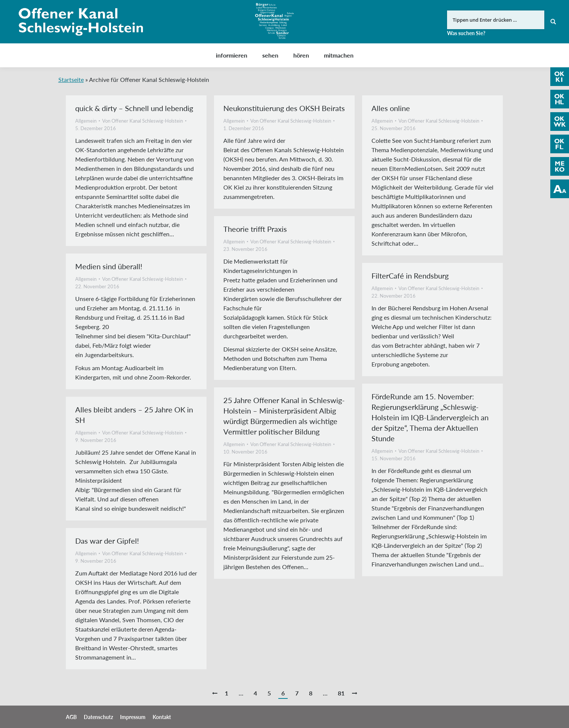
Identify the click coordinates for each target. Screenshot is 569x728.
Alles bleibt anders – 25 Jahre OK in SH (134, 415)
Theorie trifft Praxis (255, 229)
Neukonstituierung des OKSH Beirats (284, 108)
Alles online (391, 108)
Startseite (71, 79)
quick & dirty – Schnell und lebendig (134, 108)
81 (341, 693)
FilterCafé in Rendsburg (410, 276)
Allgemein (86, 121)
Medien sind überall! (109, 266)
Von (143, 121)
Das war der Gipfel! (107, 541)
